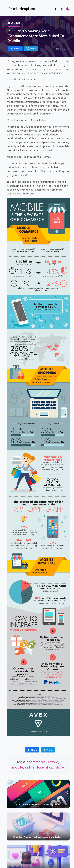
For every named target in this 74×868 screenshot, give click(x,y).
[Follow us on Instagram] (61, 9)
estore (53, 762)
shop (50, 767)
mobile (18, 767)
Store (60, 767)
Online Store (34, 767)
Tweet (48, 750)
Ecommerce (36, 762)
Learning (14, 23)
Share (32, 750)
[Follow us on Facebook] (56, 9)
